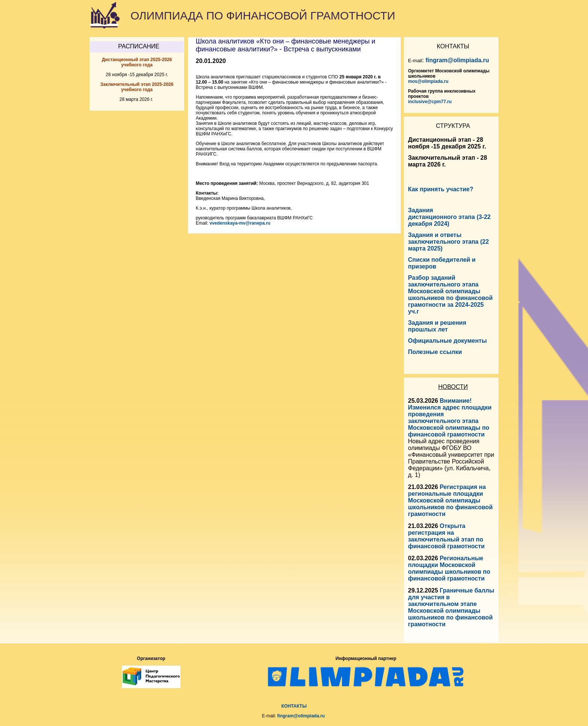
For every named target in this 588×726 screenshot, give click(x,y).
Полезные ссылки (435, 352)
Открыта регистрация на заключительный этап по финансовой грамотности (446, 536)
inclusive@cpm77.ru (430, 102)
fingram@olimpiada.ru (457, 60)
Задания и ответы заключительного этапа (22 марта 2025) (448, 242)
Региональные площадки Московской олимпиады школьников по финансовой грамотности (449, 568)
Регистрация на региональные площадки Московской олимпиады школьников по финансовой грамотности (450, 500)
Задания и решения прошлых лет (437, 326)
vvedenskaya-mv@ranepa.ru (240, 223)
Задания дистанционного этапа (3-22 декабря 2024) (449, 217)
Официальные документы (447, 341)
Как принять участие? (441, 189)
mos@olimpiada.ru (428, 81)
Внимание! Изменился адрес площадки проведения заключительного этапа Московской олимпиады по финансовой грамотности (450, 418)
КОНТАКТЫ (294, 706)
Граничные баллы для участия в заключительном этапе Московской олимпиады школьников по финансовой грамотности (451, 607)
